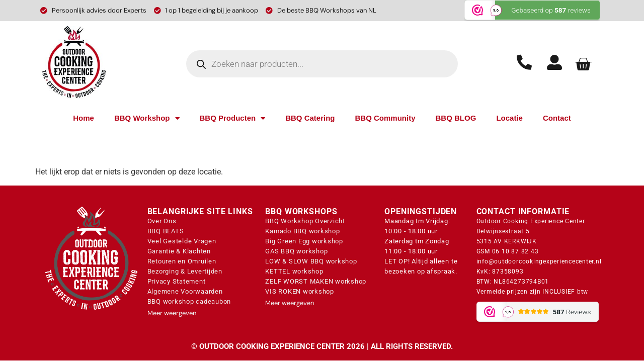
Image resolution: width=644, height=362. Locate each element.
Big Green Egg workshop (304, 241)
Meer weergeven (172, 313)
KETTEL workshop (294, 271)
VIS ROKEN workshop (300, 291)
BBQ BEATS (166, 231)
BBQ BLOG (456, 118)
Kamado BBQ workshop (302, 231)
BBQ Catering (310, 118)
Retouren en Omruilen (182, 261)
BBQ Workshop (147, 118)
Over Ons (162, 221)
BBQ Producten (233, 118)
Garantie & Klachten (179, 251)
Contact (557, 118)
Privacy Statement (177, 281)
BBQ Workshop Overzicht (305, 221)
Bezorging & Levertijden (185, 271)
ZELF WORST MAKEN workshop (316, 281)
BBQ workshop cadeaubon (189, 301)
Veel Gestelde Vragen (182, 241)
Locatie (509, 118)
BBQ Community (385, 118)
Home (84, 118)
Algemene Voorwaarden (185, 291)
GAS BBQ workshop (296, 251)
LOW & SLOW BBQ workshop (311, 261)
